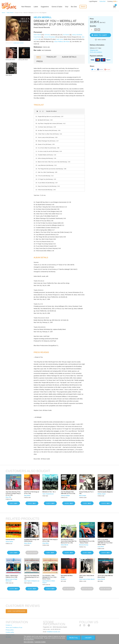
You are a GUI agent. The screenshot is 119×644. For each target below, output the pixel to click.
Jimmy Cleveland (77, 35)
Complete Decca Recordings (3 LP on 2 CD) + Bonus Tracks (87, 541)
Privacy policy (10, 630)
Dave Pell (8, 497)
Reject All (74, 638)
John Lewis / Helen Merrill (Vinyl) (87, 576)
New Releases (26, 7)
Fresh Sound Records (42, 27)
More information (29, 642)
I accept (88, 638)
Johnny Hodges (65, 495)
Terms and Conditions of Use (14, 627)
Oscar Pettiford (58, 42)
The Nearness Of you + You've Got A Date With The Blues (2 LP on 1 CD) (69, 541)
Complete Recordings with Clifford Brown (32, 540)
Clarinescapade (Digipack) (105, 492)
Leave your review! (19, 43)
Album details (69, 57)
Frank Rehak (37, 37)
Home (3, 13)
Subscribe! (103, 1)
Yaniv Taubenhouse (48, 494)
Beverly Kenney (84, 545)
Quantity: (93, 26)
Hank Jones (60, 39)
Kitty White (27, 495)
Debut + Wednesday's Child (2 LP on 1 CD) (12, 576)
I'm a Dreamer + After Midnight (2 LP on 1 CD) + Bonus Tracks (50, 577)
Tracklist (51, 57)
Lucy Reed (101, 547)
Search (83, 6)
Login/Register (93, 1)
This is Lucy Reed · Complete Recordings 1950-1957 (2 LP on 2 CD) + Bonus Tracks (105, 542)
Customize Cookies (40, 642)
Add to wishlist (102, 40)
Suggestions (45, 7)
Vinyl (67, 7)
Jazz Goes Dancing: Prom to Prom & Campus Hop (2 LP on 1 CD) (13, 493)
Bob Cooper (83, 495)
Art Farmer (66, 35)
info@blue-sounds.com (53, 632)
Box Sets (74, 7)
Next (43, 111)
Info (39, 57)
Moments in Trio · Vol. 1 (49, 492)
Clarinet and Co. (10, 540)
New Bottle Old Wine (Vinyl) (67, 576)
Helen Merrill (10, 13)
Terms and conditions (96, 52)
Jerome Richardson (50, 37)
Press (40, 61)
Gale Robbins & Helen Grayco (49, 582)
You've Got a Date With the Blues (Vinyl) (105, 576)
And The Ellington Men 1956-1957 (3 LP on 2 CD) (68, 493)
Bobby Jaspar (102, 494)
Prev (40, 111)
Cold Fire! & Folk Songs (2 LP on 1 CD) (32, 493)
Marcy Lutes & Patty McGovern (11, 580)
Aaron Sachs (9, 542)
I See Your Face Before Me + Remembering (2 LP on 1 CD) (32, 577)
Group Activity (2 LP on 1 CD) (86, 493)
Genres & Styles (57, 7)
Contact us (9, 625)
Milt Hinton (66, 42)
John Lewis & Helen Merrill (87, 579)
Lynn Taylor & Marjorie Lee (32, 581)
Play (37, 111)
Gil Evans (47, 35)
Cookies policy (10, 632)
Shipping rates (94, 50)
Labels (36, 7)
